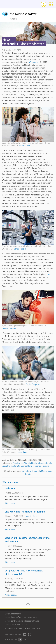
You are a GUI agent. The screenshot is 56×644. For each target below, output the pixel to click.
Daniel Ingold (20, 249)
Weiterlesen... (11, 503)
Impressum (10, 628)
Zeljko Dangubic (33, 384)
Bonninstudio (24, 146)
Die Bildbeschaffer (13, 614)
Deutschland (27, 466)
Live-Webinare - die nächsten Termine (25, 512)
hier (49, 274)
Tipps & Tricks (31, 516)
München (37, 466)
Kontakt (19, 628)
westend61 (16, 466)
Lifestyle (35, 463)
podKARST (11, 489)
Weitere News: (11, 482)
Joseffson (23, 452)
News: (7, 40)
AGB (38, 628)
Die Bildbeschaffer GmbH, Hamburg (21, 617)
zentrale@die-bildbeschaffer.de (25, 621)
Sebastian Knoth (9, 328)
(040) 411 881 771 (20, 625)
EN (25, 640)
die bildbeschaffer (23, 14)
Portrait (45, 466)
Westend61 (34, 62)
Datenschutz (29, 628)
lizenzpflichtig (46, 463)
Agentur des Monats (22, 463)
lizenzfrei (6, 466)
